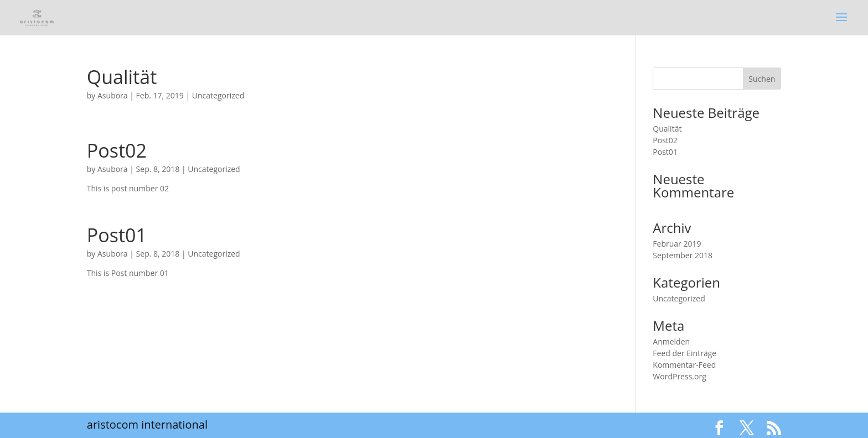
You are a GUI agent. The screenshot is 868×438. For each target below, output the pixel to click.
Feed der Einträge (684, 353)
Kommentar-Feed (684, 365)
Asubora (113, 95)
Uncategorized (218, 95)
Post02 (117, 150)
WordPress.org (679, 376)
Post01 (117, 235)
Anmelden (671, 341)
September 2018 (683, 255)
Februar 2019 (677, 244)
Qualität (122, 77)
